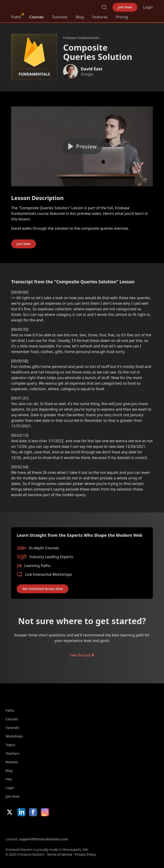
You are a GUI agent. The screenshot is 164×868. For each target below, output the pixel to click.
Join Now (125, 7)
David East (92, 69)
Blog (80, 17)
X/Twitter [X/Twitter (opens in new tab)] (10, 812)
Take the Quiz (80, 655)
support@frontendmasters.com (43, 839)
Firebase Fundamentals (81, 38)
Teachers (12, 753)
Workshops (14, 736)
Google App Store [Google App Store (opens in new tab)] (53, 826)
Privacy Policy (85, 854)
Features (100, 17)
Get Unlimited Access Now (43, 589)
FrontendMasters (35, 6)
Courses (37, 17)
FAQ (9, 779)
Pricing (122, 17)
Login (148, 7)
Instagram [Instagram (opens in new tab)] (45, 812)
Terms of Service (59, 854)
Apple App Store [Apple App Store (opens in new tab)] (19, 826)
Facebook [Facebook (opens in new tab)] (33, 812)
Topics (10, 745)
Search (104, 7)
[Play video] (82, 146)
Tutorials (60, 17)
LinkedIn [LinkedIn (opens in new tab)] (21, 812)
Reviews (12, 762)
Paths (16, 17)
